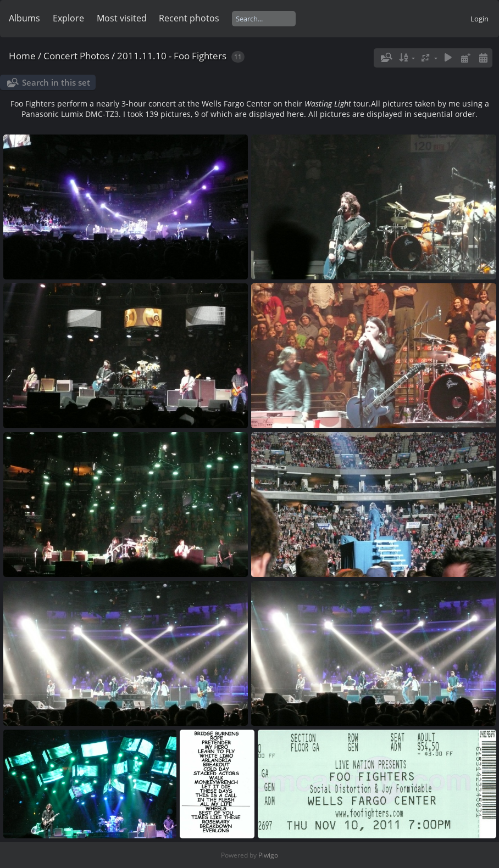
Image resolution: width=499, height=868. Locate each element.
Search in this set (56, 82)
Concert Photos (76, 56)
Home (22, 56)
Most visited (122, 18)
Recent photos (189, 18)
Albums (24, 18)
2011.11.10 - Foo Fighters (172, 56)
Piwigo (268, 855)
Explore (68, 18)
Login (479, 19)
